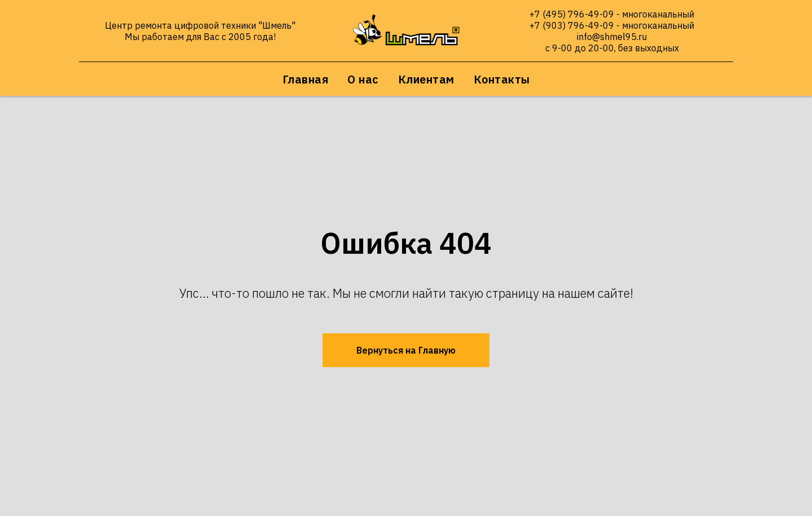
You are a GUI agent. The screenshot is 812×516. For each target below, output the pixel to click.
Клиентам (426, 79)
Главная (306, 79)
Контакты (502, 79)
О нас (363, 79)
